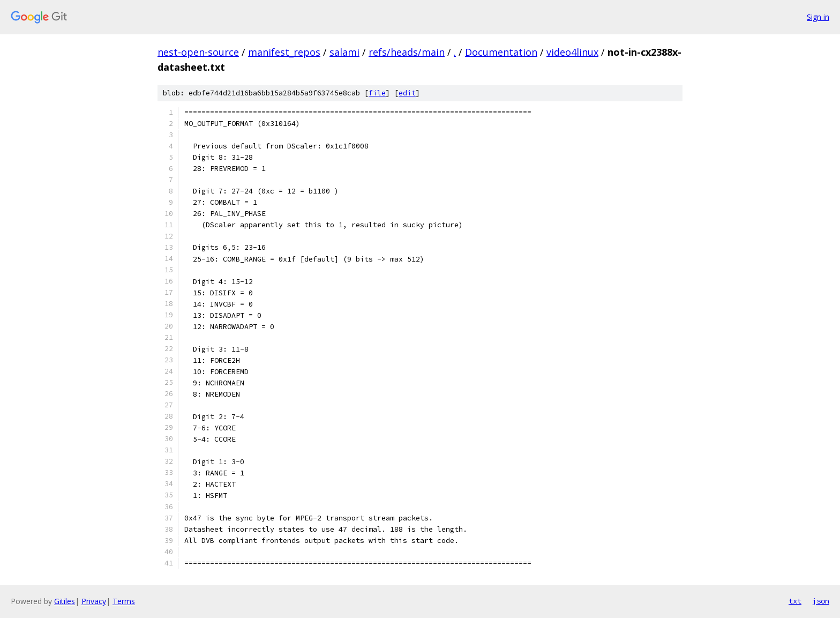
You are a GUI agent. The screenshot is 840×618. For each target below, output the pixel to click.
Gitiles (65, 601)
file (377, 93)
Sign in (818, 17)
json (821, 601)
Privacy (94, 601)
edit (407, 93)
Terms (124, 601)
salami (344, 52)
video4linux (572, 52)
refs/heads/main (407, 52)
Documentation (501, 52)
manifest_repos (284, 52)
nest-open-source (198, 52)
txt (795, 601)
